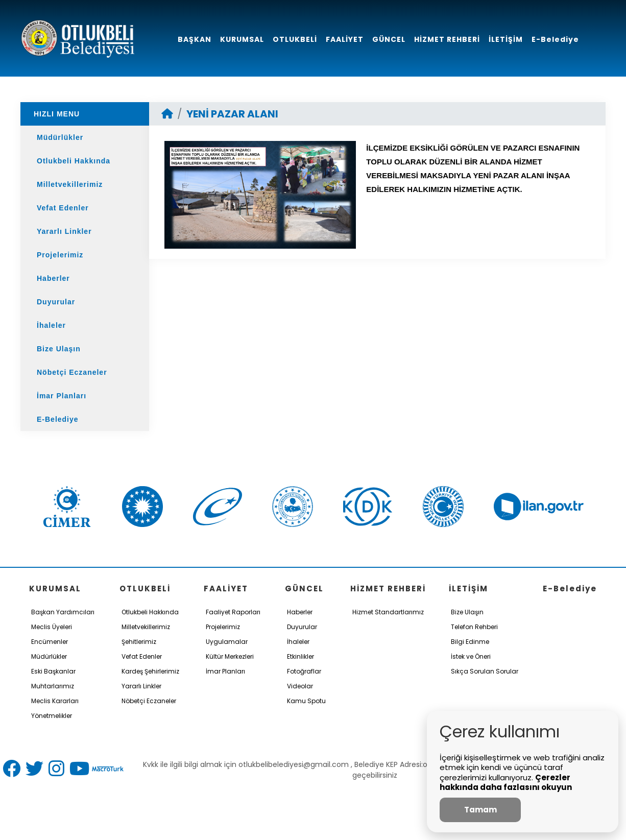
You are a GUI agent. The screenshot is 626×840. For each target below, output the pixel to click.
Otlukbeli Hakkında (74, 161)
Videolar (300, 686)
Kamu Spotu (306, 701)
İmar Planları (62, 396)
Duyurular (56, 302)
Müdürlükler (60, 137)
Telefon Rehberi (474, 627)
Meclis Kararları (55, 701)
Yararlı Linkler (64, 231)
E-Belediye (58, 419)
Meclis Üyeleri (52, 627)
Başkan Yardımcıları (63, 612)
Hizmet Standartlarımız (388, 612)
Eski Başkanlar (53, 671)
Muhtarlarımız (53, 686)
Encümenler (50, 642)
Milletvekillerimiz (70, 184)
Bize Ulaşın (59, 349)
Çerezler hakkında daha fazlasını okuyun (506, 783)
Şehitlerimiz (139, 642)
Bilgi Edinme (470, 642)
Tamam (480, 810)
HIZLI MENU (57, 114)
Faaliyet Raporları (233, 612)
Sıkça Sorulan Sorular (485, 671)
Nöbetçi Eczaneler (72, 372)
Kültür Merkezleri (230, 656)
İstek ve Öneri (471, 656)
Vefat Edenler (63, 208)
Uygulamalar (227, 642)
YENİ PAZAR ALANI (232, 114)
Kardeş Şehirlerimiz (150, 671)
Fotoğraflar (304, 671)
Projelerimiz (60, 255)
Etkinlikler (300, 656)
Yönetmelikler (52, 716)
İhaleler (51, 325)
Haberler (53, 278)
